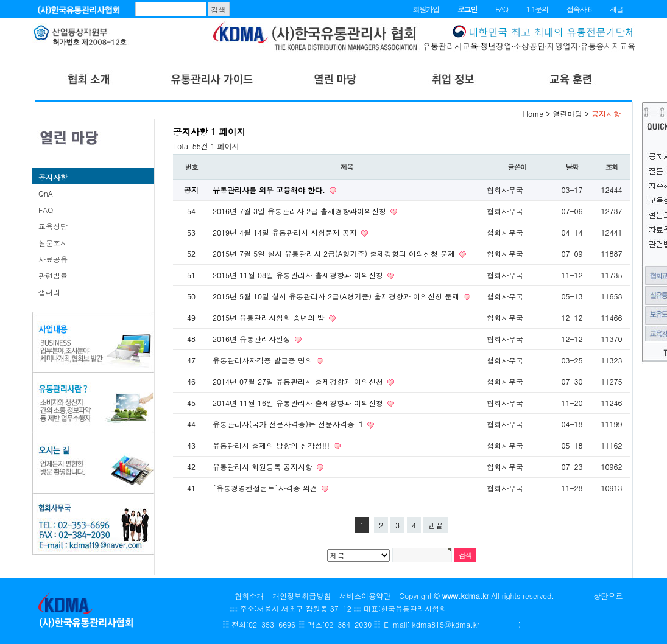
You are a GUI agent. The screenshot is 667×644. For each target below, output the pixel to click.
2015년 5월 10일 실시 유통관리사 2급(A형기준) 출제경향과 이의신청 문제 (337, 296)
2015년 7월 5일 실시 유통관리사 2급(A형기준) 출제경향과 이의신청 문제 (335, 254)
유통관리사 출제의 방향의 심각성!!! (272, 445)
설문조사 (53, 243)
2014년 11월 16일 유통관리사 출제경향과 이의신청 (299, 403)
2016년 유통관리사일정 (253, 339)
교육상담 (53, 226)
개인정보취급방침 (302, 596)
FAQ (502, 9)
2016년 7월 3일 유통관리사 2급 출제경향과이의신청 (301, 211)
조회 (612, 167)
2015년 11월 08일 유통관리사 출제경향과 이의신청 (299, 275)
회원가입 (426, 9)
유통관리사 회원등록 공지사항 (264, 467)
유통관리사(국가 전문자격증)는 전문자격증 (289, 424)
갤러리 (49, 292)
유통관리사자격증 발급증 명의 (264, 360)
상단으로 (609, 596)
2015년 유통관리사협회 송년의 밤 (270, 317)
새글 (616, 9)
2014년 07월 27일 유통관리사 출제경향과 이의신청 (299, 381)
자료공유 (53, 259)
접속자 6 (579, 9)
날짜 (572, 167)
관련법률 (53, 275)
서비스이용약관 (365, 596)
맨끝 (436, 525)
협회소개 (249, 596)
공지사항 (53, 177)
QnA (46, 193)
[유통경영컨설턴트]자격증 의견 (266, 488)
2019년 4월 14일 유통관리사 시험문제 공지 (286, 232)
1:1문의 (537, 9)
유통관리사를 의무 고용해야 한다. (270, 190)
